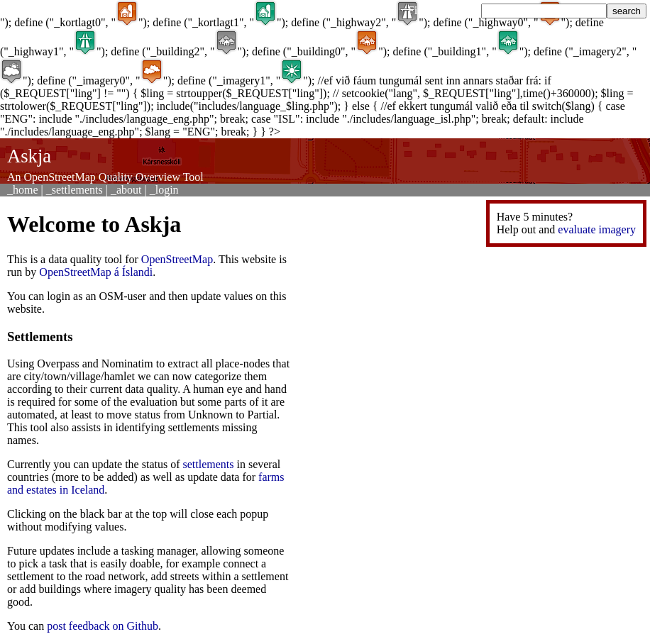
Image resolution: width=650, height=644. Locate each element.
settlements (209, 464)
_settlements (75, 190)
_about (126, 190)
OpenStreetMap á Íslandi (96, 272)
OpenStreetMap (177, 259)
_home (23, 190)
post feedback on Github (103, 626)
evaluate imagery (597, 229)
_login (164, 190)
